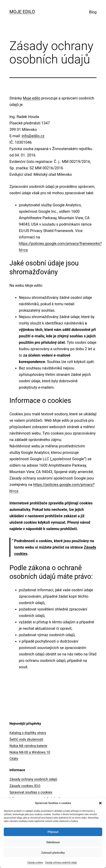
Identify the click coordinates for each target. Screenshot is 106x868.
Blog (93, 12)
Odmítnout (53, 842)
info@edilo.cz (33, 136)
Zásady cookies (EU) (25, 786)
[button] (100, 803)
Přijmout (53, 832)
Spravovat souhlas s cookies (31, 792)
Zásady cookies (35, 863)
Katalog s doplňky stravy (28, 733)
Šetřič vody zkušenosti (26, 739)
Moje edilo (22, 12)
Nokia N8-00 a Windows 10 (30, 752)
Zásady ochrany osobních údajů (61, 863)
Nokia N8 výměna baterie (28, 746)
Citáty (14, 759)
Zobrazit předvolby (53, 853)
